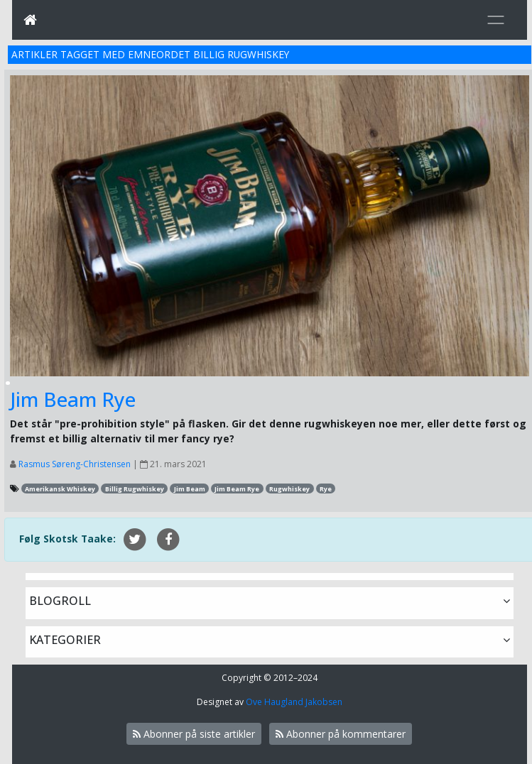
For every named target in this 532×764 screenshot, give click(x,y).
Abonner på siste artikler (194, 734)
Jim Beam (190, 489)
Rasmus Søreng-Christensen (75, 464)
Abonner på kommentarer (341, 734)
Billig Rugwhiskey (135, 489)
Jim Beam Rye (73, 399)
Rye (326, 489)
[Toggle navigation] (496, 20)
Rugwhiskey (289, 489)
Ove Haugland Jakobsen (294, 702)
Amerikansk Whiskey (60, 489)
